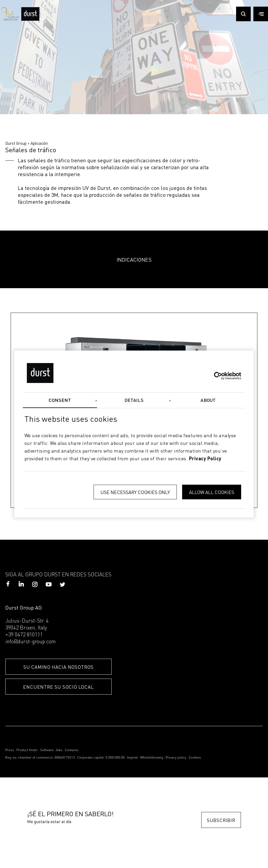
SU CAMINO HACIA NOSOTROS (58, 667)
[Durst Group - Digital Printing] (30, 19)
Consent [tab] (60, 401)
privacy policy (205, 459)
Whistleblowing (152, 758)
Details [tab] (134, 401)
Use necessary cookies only (135, 492)
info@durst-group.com (31, 642)
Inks (59, 750)
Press (10, 750)
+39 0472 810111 (24, 635)
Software (47, 750)
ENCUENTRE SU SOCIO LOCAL (58, 687)
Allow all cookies (212, 492)
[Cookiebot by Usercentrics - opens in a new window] (218, 376)
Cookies (195, 758)
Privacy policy (176, 758)
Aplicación (39, 143)
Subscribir (221, 820)
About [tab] (208, 401)
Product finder (27, 750)
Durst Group (16, 143)
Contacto (72, 750)
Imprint (132, 758)
